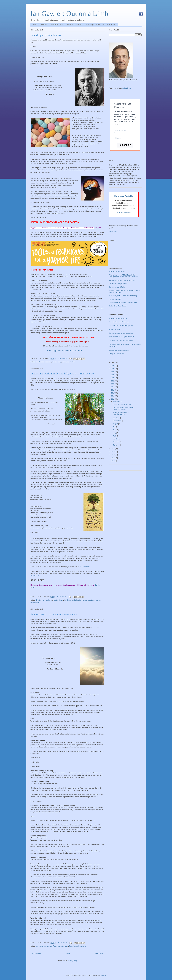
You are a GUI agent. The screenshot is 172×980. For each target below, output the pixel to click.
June (115, 430)
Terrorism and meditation (78, 946)
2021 (113, 381)
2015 (113, 399)
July (115, 427)
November (117, 402)
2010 (113, 461)
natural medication (69, 362)
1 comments (62, 359)
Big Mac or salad (114, 329)
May (115, 433)
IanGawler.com (127, 88)
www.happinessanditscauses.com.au (64, 351)
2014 (113, 449)
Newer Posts (37, 954)
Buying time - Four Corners (118, 306)
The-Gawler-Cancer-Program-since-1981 (123, 302)
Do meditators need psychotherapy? (121, 337)
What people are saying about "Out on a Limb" (101, 25)
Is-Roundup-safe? (115, 299)
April (115, 436)
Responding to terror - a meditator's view (54, 614)
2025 (113, 369)
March (115, 439)
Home (35, 25)
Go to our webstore (124, 213)
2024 (113, 372)
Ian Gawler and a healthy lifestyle (76, 600)
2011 (113, 458)
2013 (113, 452)
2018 (113, 390)
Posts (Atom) (72, 961)
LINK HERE (35, 575)
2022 (113, 378)
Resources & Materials (75, 25)
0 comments (62, 597)
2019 (113, 387)
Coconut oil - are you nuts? (118, 284)
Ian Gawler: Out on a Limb (69, 13)
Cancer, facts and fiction (117, 287)
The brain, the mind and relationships (121, 340)
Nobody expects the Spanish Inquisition (122, 280)
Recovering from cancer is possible (121, 333)
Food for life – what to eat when (120, 322)
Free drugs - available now (46, 35)
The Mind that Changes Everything (121, 326)
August (116, 424)
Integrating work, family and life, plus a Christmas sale (62, 373)
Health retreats (58, 600)
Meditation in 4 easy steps (118, 318)
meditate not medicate (44, 362)
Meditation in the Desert (117, 272)
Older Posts (99, 954)
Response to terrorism (61, 946)
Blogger (103, 975)
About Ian (44, 25)
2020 (113, 384)
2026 (113, 366)
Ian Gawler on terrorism (44, 946)
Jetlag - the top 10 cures (117, 354)
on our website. (85, 567)
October (116, 418)
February (116, 442)
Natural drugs (57, 362)
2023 (113, 375)
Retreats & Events (57, 25)
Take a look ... (113, 232)
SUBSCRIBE (125, 145)
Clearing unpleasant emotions (119, 350)
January (116, 445)
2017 (113, 393)
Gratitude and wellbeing (44, 600)
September (117, 421)
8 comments (63, 943)
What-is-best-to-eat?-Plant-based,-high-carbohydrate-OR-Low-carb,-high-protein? (123, 276)
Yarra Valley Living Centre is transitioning (123, 296)
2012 (113, 455)
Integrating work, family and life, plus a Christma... (123, 408)
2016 (113, 396)
